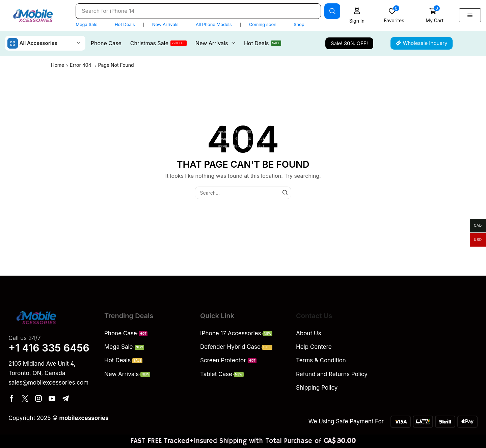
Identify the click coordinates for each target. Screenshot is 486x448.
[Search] (332, 11)
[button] (357, 15)
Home (58, 65)
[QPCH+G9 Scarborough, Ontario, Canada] (435, 357)
